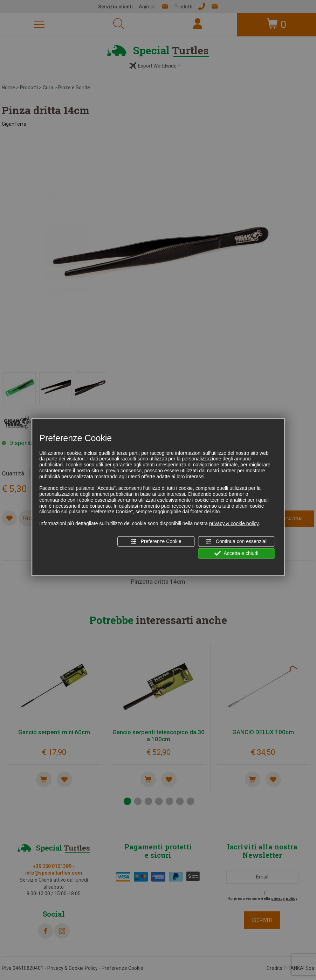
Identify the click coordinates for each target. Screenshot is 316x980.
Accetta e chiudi (236, 554)
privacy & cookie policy (234, 523)
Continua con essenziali (236, 541)
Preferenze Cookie (156, 541)
